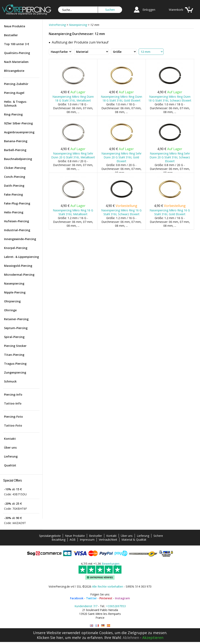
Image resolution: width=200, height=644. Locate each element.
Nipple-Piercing (15, 292)
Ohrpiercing (12, 301)
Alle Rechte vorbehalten (108, 586)
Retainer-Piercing (16, 319)
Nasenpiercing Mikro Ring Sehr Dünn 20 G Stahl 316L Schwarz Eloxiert (170, 157)
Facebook (77, 598)
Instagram (122, 598)
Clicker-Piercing (15, 168)
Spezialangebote (50, 536)
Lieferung (11, 456)
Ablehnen (131, 638)
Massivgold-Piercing (18, 266)
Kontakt (10, 439)
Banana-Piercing (16, 141)
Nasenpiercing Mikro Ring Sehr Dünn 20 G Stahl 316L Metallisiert (73, 155)
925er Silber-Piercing (18, 123)
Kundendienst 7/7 (86, 606)
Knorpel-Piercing (16, 248)
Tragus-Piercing (15, 364)
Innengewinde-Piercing (20, 239)
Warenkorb (176, 10)
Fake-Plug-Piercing (17, 203)
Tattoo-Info (13, 403)
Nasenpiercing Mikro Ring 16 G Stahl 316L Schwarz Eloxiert (121, 212)
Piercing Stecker (15, 346)
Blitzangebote (14, 71)
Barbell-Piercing (15, 150)
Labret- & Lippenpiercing (21, 257)
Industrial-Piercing (17, 230)
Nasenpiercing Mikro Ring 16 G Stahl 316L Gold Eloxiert (170, 212)
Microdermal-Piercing (19, 275)
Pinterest (106, 598)
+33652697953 (116, 606)
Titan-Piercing (14, 355)
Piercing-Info (13, 395)
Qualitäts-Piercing (17, 53)
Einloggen (149, 10)
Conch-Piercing (15, 177)
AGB (73, 540)
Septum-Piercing (16, 328)
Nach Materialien (16, 62)
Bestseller (11, 35)
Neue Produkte (15, 26)
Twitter (91, 598)
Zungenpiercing (15, 372)
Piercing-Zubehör (16, 84)
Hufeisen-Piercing (16, 221)
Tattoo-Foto (13, 425)
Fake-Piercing (13, 194)
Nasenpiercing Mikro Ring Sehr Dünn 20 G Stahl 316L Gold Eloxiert (121, 157)
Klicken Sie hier (50, 638)
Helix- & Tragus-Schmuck (16, 104)
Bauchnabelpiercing (18, 159)
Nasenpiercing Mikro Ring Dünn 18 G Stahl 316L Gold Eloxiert (121, 99)
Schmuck (10, 381)
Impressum (87, 540)
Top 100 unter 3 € (17, 44)
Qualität (10, 465)
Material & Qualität (134, 540)
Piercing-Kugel (14, 93)
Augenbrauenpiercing (19, 132)
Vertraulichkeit (108, 540)
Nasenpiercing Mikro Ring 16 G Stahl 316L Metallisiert (73, 212)
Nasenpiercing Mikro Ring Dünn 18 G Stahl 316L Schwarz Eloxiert (170, 99)
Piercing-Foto (13, 417)
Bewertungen (111, 564)
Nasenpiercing (14, 283)
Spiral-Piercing (14, 337)
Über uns (10, 448)
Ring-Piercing (13, 114)
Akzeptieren (153, 638)
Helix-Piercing (14, 212)
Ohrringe (10, 310)
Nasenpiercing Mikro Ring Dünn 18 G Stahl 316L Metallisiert (73, 99)
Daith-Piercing (14, 186)
